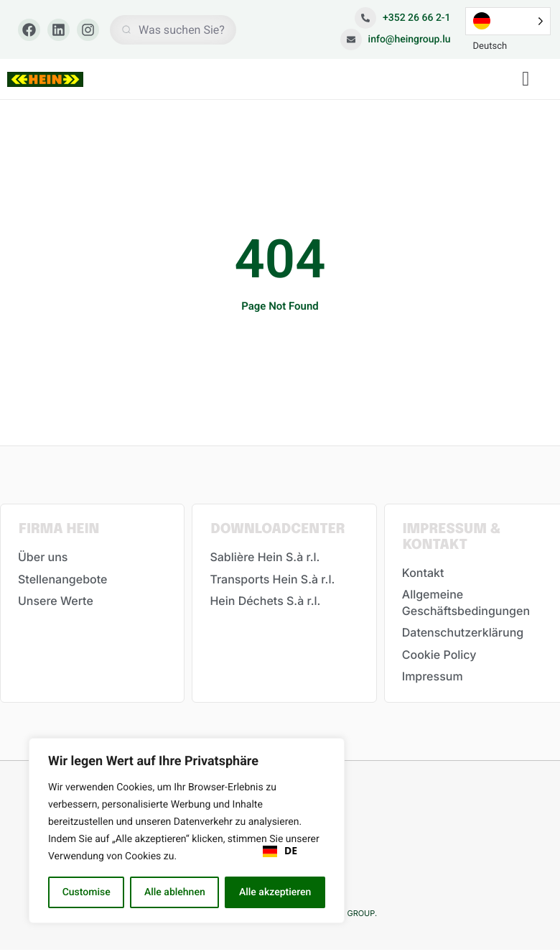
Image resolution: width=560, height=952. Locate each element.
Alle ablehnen (175, 892)
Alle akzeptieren (275, 892)
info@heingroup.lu (396, 40)
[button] (526, 79)
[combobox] (280, 851)
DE (280, 851)
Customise (87, 892)
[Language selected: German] (508, 21)
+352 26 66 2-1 (403, 18)
